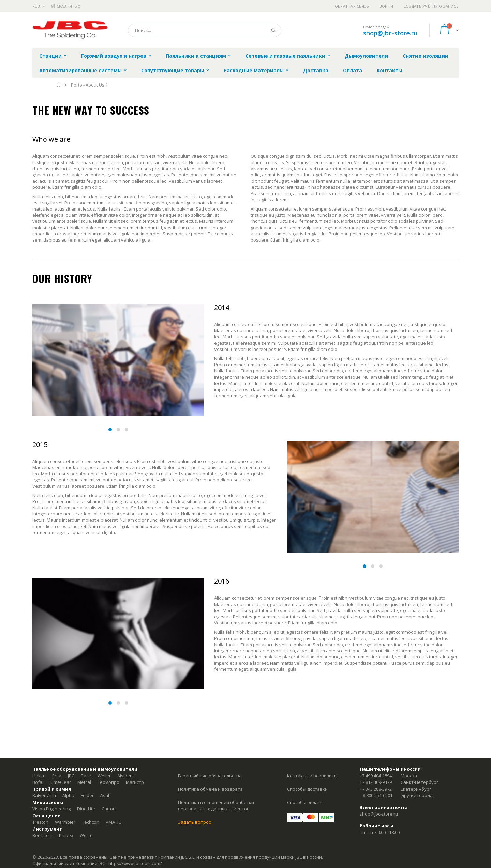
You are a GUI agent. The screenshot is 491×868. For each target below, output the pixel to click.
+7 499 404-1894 (376, 776)
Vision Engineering (51, 809)
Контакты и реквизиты (312, 776)
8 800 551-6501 (378, 795)
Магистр (135, 782)
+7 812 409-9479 (376, 782)
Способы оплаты (305, 802)
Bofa (37, 782)
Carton (109, 809)
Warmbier (65, 822)
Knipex (66, 835)
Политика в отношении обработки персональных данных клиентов (216, 806)
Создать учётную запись (431, 6)
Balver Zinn (44, 795)
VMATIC (113, 822)
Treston (40, 822)
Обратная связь (352, 6)
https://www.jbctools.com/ (135, 863)
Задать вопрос (194, 822)
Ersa (57, 776)
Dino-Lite (86, 809)
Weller (104, 776)
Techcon (91, 822)
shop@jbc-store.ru (390, 33)
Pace (86, 776)
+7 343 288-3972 (376, 789)
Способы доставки (307, 789)
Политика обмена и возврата (210, 789)
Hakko (39, 776)
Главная (59, 84)
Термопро (108, 782)
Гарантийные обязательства (210, 776)
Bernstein (42, 835)
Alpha (68, 795)
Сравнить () (65, 6)
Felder (87, 795)
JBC (71, 776)
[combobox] (205, 30)
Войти (386, 6)
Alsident (126, 776)
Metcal (84, 782)
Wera (85, 835)
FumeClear (60, 782)
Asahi (106, 795)
